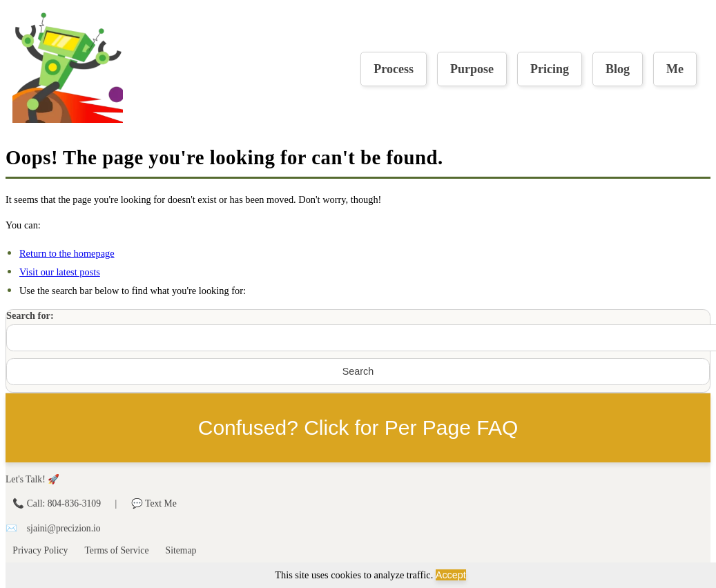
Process (394, 69)
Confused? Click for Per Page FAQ (358, 428)
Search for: (30, 315)
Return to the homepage (67, 253)
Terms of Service (116, 550)
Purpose (472, 69)
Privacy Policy (40, 550)
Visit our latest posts (60, 272)
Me (675, 69)
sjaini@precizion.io (64, 528)
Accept (451, 575)
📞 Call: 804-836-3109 (58, 503)
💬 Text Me (154, 503)
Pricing (550, 69)
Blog (618, 69)
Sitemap (181, 550)
